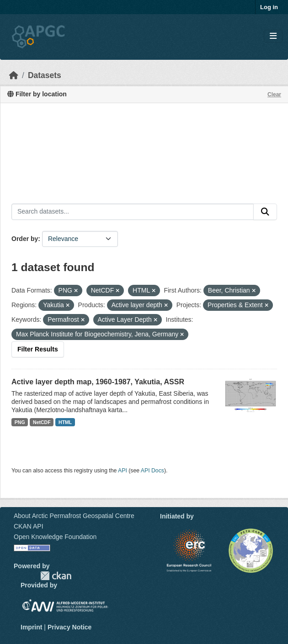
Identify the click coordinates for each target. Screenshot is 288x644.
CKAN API (29, 526)
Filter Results (38, 349)
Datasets (45, 75)
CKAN (56, 576)
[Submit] (265, 212)
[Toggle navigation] (273, 36)
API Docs (152, 471)
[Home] (14, 75)
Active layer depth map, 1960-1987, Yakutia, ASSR (98, 382)
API (123, 471)
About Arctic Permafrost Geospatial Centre (74, 516)
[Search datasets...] (133, 212)
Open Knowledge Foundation (55, 537)
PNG (20, 422)
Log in (269, 7)
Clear (274, 94)
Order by (25, 239)
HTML (65, 422)
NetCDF (42, 422)
